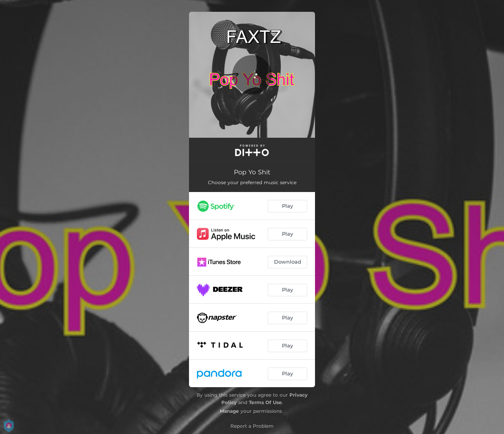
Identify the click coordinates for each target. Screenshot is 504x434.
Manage (229, 411)
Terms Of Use (265, 402)
